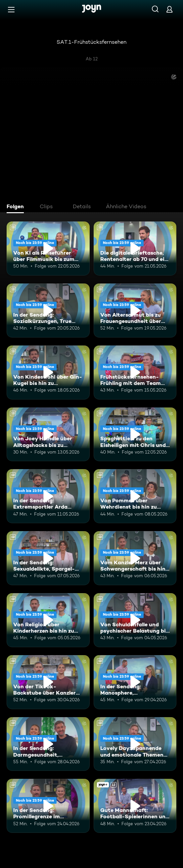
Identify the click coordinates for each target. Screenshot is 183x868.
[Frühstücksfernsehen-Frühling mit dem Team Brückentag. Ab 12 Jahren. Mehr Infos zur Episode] (135, 372)
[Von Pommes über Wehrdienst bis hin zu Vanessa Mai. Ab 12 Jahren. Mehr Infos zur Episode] (135, 496)
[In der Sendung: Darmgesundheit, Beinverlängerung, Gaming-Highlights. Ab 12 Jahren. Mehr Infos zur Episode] (48, 744)
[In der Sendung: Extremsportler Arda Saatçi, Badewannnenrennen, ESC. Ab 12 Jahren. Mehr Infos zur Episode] (48, 496)
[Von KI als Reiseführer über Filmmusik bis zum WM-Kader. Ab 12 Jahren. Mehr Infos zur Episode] (48, 248)
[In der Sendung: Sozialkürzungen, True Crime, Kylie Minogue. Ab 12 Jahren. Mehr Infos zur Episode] (48, 310)
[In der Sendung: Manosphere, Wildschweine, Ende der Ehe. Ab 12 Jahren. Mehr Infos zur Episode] (135, 682)
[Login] (169, 9)
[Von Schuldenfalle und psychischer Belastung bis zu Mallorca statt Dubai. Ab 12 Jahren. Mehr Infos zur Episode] (135, 620)
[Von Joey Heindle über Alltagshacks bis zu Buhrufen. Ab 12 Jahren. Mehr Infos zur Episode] (48, 434)
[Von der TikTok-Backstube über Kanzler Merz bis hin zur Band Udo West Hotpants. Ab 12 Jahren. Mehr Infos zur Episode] (48, 682)
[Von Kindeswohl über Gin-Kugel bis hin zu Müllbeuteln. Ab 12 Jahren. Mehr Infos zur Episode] (48, 372)
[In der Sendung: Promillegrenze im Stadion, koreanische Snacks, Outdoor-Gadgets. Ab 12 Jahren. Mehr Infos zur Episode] (48, 806)
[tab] (17, 207)
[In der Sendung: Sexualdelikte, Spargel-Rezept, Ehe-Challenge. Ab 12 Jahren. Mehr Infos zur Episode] (48, 558)
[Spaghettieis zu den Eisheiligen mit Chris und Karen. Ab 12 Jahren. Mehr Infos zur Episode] (135, 434)
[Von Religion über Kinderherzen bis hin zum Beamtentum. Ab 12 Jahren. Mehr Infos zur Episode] (48, 620)
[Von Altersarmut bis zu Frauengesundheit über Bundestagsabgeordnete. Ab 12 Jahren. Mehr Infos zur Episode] (135, 310)
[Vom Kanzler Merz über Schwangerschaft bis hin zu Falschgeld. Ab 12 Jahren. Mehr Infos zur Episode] (135, 558)
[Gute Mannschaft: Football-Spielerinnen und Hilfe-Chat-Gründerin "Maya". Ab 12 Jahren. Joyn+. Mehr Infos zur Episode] (135, 806)
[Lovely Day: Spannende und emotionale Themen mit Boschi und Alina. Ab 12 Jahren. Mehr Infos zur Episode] (135, 744)
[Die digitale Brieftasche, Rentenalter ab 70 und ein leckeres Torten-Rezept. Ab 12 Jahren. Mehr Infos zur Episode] (135, 248)
